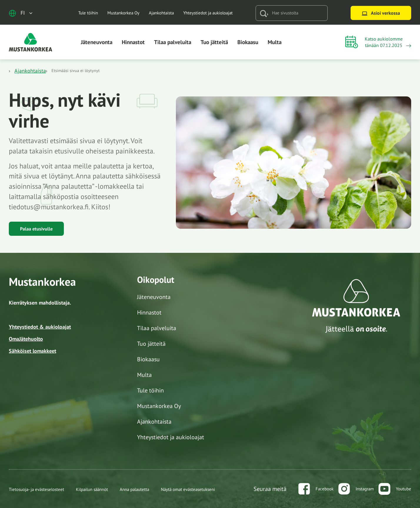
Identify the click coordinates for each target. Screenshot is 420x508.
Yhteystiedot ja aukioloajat (208, 13)
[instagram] (356, 489)
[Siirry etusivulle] (31, 42)
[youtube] (395, 489)
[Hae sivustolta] (298, 13)
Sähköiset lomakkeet (32, 351)
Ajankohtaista (161, 13)
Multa (275, 42)
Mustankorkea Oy (123, 13)
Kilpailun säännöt (92, 489)
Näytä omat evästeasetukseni (188, 489)
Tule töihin (88, 13)
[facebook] (316, 489)
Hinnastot (133, 42)
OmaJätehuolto (26, 339)
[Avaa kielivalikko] (21, 13)
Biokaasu (248, 42)
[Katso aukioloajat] (378, 42)
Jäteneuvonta (97, 42)
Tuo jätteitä (214, 42)
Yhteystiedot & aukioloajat (40, 327)
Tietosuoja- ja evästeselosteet (36, 489)
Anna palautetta (134, 489)
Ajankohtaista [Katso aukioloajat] (30, 71)
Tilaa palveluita (173, 42)
